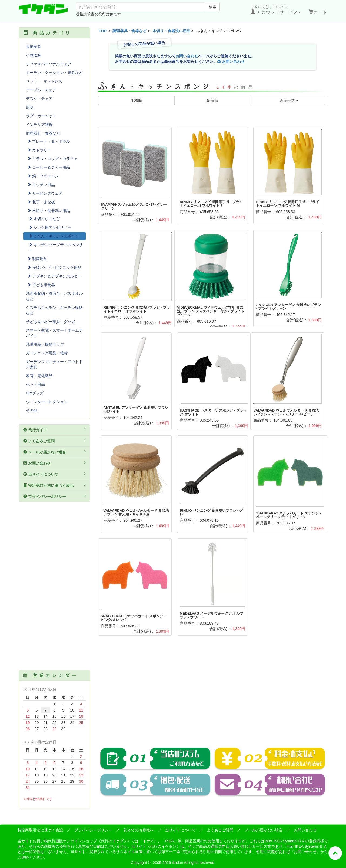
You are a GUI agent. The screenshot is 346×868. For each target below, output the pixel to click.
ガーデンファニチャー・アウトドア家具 (54, 364)
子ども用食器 (41, 285)
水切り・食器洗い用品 (171, 31)
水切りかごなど (44, 219)
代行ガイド (54, 430)
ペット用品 (35, 384)
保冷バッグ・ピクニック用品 (54, 267)
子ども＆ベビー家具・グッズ (51, 322)
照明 (30, 107)
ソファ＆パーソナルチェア (49, 64)
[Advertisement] (213, 695)
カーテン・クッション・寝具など (54, 73)
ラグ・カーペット (41, 116)
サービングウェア (45, 193)
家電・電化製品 (39, 376)
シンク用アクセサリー (50, 227)
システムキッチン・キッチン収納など (54, 310)
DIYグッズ (35, 393)
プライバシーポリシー (54, 496)
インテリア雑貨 (39, 125)
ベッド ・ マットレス (44, 81)
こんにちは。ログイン (276, 10)
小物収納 (34, 55)
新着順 (212, 100)
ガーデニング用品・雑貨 (47, 353)
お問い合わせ (187, 56)
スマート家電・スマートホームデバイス (54, 333)
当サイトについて (54, 474)
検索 (212, 7)
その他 (32, 410)
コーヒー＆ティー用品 (49, 167)
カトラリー (39, 150)
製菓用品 (37, 259)
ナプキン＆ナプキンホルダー (54, 276)
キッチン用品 (41, 185)
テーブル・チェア (41, 90)
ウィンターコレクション (47, 402)
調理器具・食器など (129, 31)
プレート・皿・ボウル (49, 141)
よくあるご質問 (54, 441)
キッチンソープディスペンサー (56, 247)
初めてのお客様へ (139, 830)
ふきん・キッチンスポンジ (54, 236)
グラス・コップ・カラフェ (52, 159)
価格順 (136, 100)
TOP (103, 31)
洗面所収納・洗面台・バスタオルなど (54, 296)
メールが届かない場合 (54, 452)
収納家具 (34, 47)
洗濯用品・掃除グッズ (45, 344)
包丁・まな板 (41, 202)
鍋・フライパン (43, 176)
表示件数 (289, 100)
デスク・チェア (39, 99)
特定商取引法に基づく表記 (54, 485)
